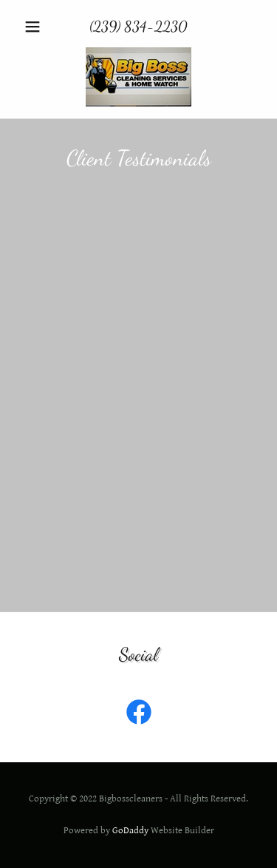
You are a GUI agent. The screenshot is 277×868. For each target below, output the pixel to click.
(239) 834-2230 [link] (138, 27)
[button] (36, 27)
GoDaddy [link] (130, 831)
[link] (138, 77)
